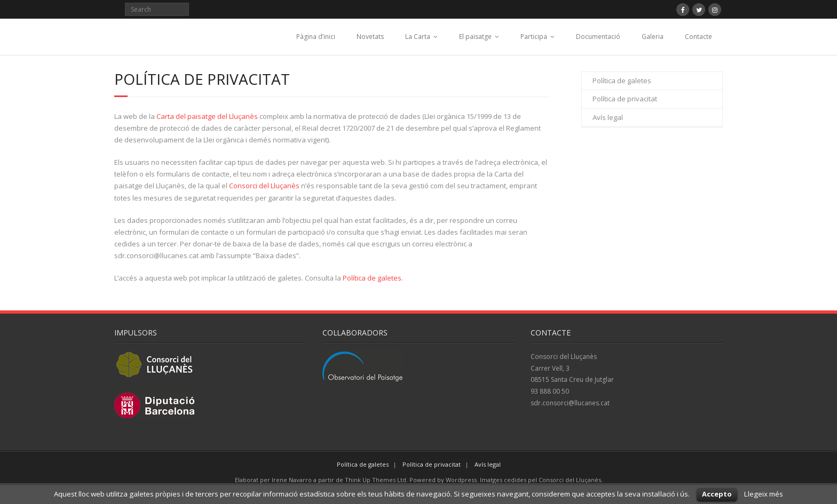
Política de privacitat (625, 99)
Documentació (598, 37)
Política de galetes (372, 278)
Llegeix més (764, 494)
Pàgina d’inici (316, 37)
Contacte (698, 37)
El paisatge (475, 37)
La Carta (418, 37)
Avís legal (608, 117)
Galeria (653, 37)
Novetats (370, 37)
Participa (534, 37)
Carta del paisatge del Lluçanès (207, 116)
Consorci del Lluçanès (264, 186)
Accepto (717, 494)
